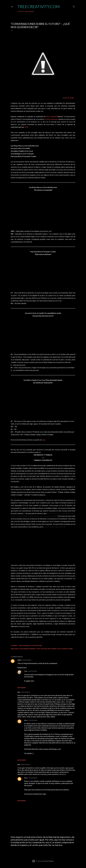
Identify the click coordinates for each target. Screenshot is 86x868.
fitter (50, 649)
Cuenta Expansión (51, 119)
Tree (26, 671)
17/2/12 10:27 (33, 778)
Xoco (26, 720)
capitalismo (32, 649)
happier (54, 649)
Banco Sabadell (52, 116)
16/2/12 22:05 (25, 692)
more (59, 649)
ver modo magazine (28, 11)
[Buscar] (74, 6)
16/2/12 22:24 (25, 765)
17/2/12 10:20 (33, 720)
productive (64, 649)
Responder (22, 688)
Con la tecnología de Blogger (43, 861)
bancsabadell (24, 649)
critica (38, 649)
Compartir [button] (14, 645)
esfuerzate (44, 649)
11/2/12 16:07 (32, 671)
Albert (19, 660)
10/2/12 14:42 (27, 660)
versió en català (68, 98)
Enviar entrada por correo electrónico (31, 645)
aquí (44, 440)
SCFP (26, 127)
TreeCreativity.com (39, 6)
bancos (17, 649)
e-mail (19, 11)
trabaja (70, 649)
